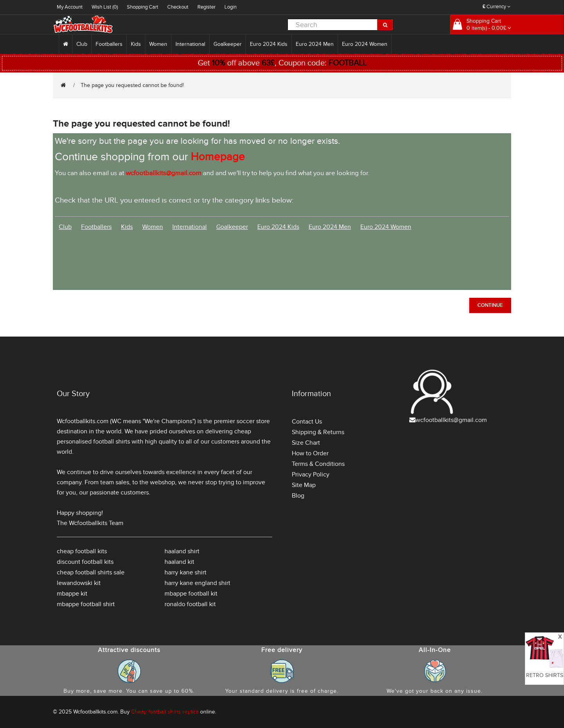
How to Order (310, 453)
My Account (70, 7)
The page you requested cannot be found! (132, 85)
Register (206, 7)
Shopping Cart (143, 7)
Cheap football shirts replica (165, 712)
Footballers (109, 44)
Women (158, 44)
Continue (490, 305)
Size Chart (306, 443)
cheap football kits (82, 551)
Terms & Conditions (318, 464)
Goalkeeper (228, 44)
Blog (298, 496)
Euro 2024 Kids (269, 44)
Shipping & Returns (318, 432)
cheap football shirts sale (91, 572)
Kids (136, 44)
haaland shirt (182, 551)
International (190, 44)
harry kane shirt (185, 572)
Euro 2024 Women (365, 44)
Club (82, 44)
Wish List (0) (105, 7)
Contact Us (307, 422)
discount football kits (85, 562)
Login (230, 7)
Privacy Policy (311, 474)
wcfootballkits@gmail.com (451, 420)
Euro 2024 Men (315, 44)
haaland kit (179, 562)
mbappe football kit (191, 594)
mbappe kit (72, 594)
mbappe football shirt (86, 604)
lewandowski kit (79, 583)
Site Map (304, 485)
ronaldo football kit (190, 604)
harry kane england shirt (197, 583)
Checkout (178, 7)
